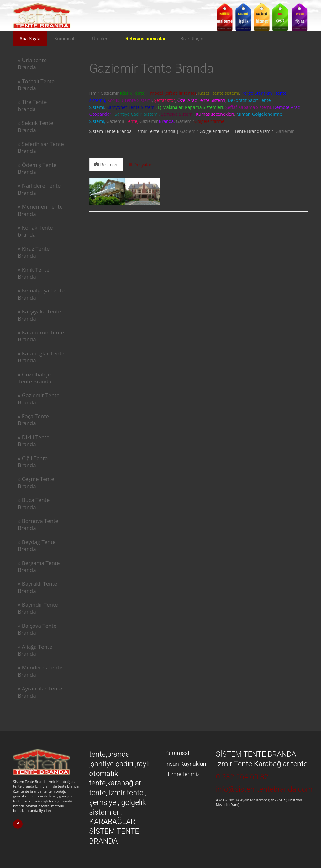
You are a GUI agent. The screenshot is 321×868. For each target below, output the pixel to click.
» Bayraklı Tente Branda (37, 587)
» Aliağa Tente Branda (35, 650)
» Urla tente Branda (32, 64)
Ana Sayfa (30, 39)
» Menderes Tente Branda (40, 671)
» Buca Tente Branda (34, 503)
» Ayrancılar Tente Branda (40, 692)
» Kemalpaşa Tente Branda (41, 294)
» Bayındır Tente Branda (38, 608)
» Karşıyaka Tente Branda (39, 315)
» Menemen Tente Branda (40, 210)
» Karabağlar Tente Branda (41, 357)
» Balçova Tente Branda (37, 629)
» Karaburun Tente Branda (41, 336)
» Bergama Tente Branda (39, 566)
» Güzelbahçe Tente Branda (35, 378)
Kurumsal (64, 39)
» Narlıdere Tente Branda (39, 189)
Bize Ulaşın (192, 39)
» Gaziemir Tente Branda (39, 399)
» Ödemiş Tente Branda (37, 168)
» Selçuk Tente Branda (36, 126)
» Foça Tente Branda (33, 420)
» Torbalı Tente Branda (36, 85)
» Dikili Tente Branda (34, 441)
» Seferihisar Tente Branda (41, 147)
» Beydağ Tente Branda (37, 545)
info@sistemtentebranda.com (264, 789)
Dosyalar (140, 165)
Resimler (106, 165)
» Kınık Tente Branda (34, 273)
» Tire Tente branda (32, 105)
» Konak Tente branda (35, 231)
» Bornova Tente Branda (38, 524)
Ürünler (100, 39)
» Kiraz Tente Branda (34, 252)
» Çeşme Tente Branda (36, 482)
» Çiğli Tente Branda (33, 462)
